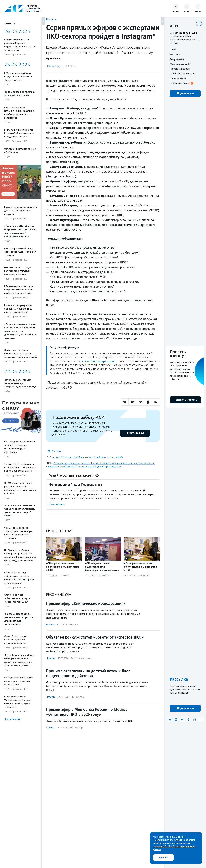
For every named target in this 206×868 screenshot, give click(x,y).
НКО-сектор (53, 66)
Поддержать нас (179, 83)
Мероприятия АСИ (181, 64)
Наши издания (178, 78)
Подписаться (185, 93)
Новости (51, 19)
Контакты (175, 54)
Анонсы (50, 624)
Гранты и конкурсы (81, 658)
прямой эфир (61, 457)
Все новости (12, 719)
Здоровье (75, 624)
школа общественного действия (88, 457)
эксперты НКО (115, 457)
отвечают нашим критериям (98, 361)
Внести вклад (135, 433)
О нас (173, 50)
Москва (56, 451)
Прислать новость (180, 69)
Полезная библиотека (183, 73)
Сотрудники (177, 59)
